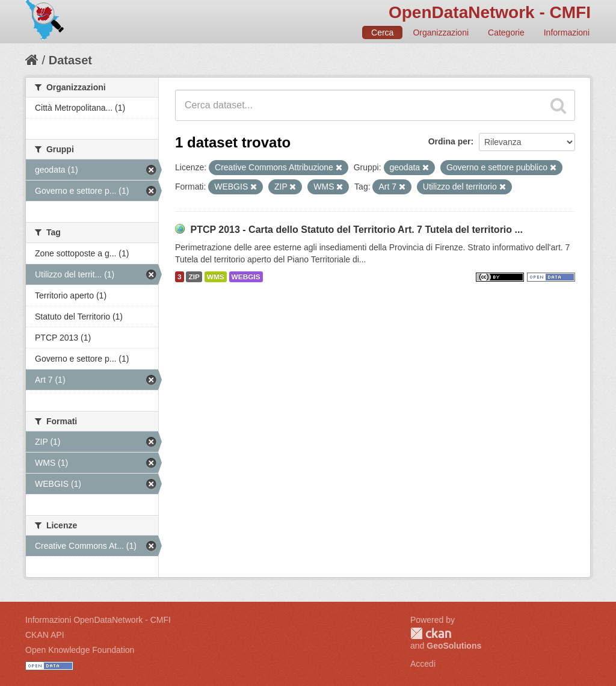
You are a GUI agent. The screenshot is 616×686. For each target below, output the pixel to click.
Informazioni (567, 32)
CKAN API (45, 635)
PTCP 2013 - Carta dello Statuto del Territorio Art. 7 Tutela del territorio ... (356, 230)
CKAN (431, 633)
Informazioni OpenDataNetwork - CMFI (98, 620)
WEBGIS (246, 277)
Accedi (423, 664)
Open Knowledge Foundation (80, 650)
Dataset (70, 60)
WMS (216, 277)
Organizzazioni (441, 32)
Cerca (382, 32)
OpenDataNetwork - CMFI (490, 12)
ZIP (194, 277)
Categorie (506, 32)
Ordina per (450, 141)
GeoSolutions (454, 646)
